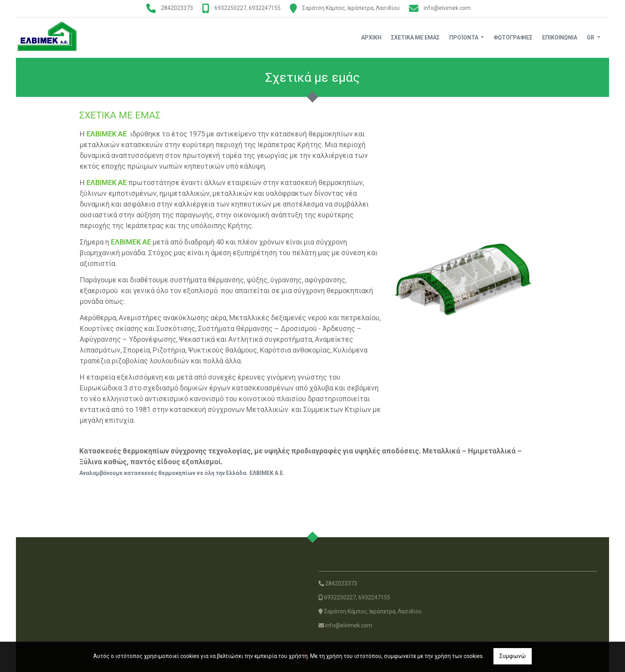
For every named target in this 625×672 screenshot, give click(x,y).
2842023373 (177, 8)
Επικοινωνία (560, 37)
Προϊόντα (464, 37)
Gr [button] (591, 37)
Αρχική (371, 37)
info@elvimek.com (447, 8)
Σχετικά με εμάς (415, 37)
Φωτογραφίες (513, 37)
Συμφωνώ (513, 656)
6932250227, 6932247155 (248, 8)
